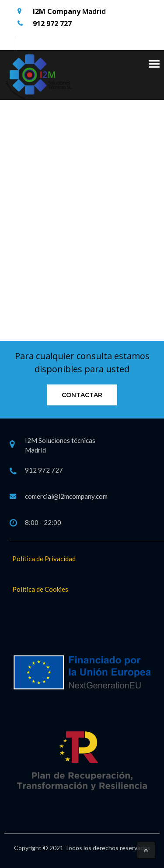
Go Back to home (82, 256)
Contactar (82, 395)
